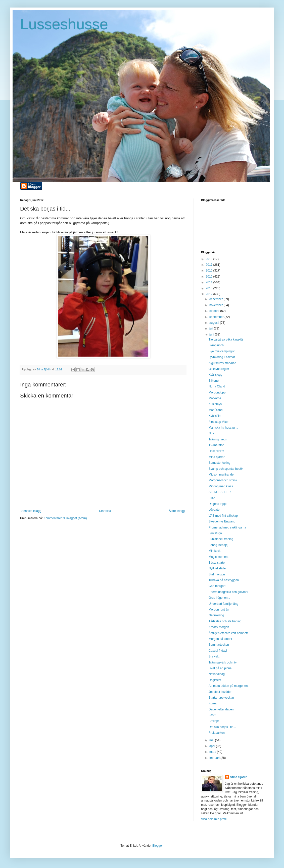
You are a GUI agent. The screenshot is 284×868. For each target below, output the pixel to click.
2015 (210, 277)
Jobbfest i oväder (220, 692)
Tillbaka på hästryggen (224, 580)
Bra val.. (214, 656)
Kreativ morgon (219, 627)
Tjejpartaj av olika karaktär (226, 340)
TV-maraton (217, 445)
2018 (210, 259)
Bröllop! (214, 721)
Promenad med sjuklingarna (227, 527)
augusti (215, 323)
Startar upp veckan (221, 698)
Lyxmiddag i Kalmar (222, 357)
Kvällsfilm (215, 416)
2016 (210, 271)
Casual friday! (218, 651)
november (217, 305)
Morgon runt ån (219, 610)
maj (212, 740)
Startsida (105, 511)
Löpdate (214, 510)
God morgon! (217, 586)
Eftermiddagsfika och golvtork (228, 592)
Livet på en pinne (220, 668)
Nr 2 (211, 433)
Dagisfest (215, 680)
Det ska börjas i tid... (222, 727)
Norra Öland (217, 386)
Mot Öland (216, 410)
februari (215, 758)
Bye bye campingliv (222, 351)
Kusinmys (215, 404)
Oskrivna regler (219, 369)
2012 (210, 294)
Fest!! (212, 715)
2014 (210, 282)
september (217, 317)
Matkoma (215, 398)
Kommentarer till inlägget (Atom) (65, 518)
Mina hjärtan (217, 457)
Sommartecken (219, 645)
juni (212, 335)
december (217, 299)
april (213, 746)
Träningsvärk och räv (223, 662)
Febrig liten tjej (218, 545)
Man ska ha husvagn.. (223, 428)
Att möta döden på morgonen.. (229, 686)
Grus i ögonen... (219, 598)
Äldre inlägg (177, 511)
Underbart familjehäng (223, 604)
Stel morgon (217, 574)
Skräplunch (216, 345)
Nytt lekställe (217, 568)
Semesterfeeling (220, 463)
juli (212, 328)
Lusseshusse (64, 24)
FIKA (212, 498)
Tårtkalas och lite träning (225, 621)
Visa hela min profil (214, 819)
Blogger (157, 846)
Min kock (215, 551)
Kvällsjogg (216, 375)
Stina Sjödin (239, 777)
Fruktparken (217, 733)
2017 (210, 265)
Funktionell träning (221, 539)
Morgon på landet (220, 639)
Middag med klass (221, 486)
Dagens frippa (218, 504)
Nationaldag (217, 674)
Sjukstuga (215, 533)
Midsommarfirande (221, 475)
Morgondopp (217, 392)
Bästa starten (218, 563)
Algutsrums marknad (222, 363)
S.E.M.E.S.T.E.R (220, 492)
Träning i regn (218, 439)
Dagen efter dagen (221, 709)
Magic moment (219, 557)
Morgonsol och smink (223, 480)
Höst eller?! (216, 451)
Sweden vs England (222, 521)
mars (213, 752)
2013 (210, 288)
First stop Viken (219, 422)
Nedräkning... (218, 615)
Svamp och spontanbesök (226, 469)
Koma (212, 703)
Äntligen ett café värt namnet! (228, 633)
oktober (215, 311)
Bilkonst (214, 381)
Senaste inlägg (31, 511)
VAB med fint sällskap (223, 516)
